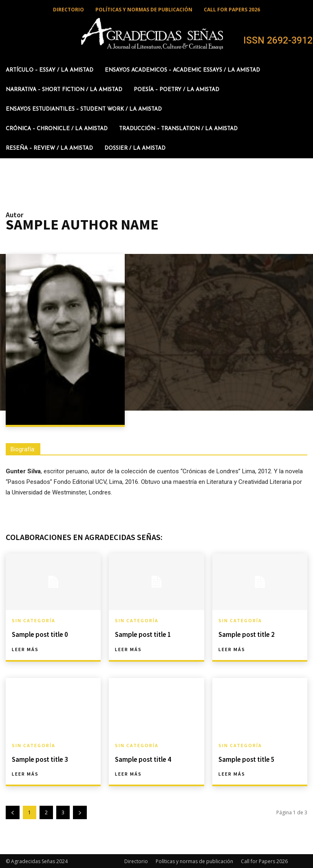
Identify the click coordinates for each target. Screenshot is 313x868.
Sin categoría (34, 621)
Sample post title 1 (142, 634)
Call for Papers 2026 (264, 860)
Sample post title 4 (142, 759)
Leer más (25, 649)
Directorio (136, 860)
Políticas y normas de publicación (194, 860)
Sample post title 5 (246, 759)
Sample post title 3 (39, 759)
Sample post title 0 (39, 634)
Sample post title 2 (246, 634)
